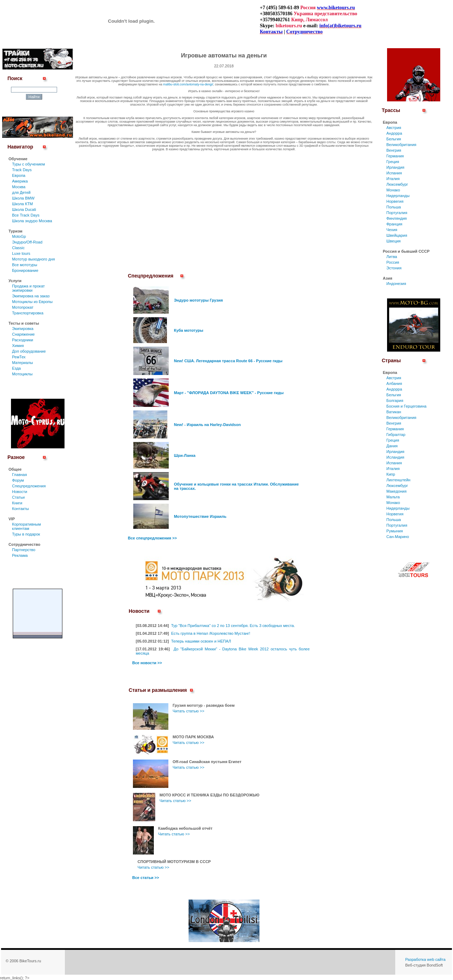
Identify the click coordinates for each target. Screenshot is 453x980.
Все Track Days (26, 215)
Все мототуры (25, 265)
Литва (392, 257)
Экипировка (23, 329)
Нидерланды (398, 196)
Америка (20, 181)
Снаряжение (23, 334)
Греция (393, 162)
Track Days (22, 170)
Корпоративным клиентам (26, 526)
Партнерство (24, 550)
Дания (392, 446)
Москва (19, 187)
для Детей (21, 192)
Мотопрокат (23, 307)
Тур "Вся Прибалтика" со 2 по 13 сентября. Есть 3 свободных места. (233, 626)
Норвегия (395, 201)
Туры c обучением (29, 164)
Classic (18, 248)
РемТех (19, 357)
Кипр (391, 474)
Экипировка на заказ (31, 296)
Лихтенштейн (398, 480)
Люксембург (397, 184)
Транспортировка (28, 313)
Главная (19, 475)
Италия (393, 179)
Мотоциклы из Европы (32, 302)
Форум (18, 480)
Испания (394, 173)
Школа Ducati (24, 209)
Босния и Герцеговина (406, 406)
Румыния (395, 531)
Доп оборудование (29, 351)
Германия (395, 156)
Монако (393, 190)
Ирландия (395, 167)
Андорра (394, 133)
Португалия (397, 213)
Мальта (393, 497)
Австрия (394, 128)
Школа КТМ (23, 204)
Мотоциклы (22, 374)
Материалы (23, 363)
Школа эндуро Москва (32, 221)
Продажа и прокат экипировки (28, 288)
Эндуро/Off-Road (27, 242)
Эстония (394, 268)
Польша (394, 207)
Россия (393, 262)
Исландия (395, 457)
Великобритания (401, 145)
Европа (19, 175)
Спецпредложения (29, 486)
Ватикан (394, 412)
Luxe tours (21, 253)
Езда (16, 368)
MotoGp (19, 236)
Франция (394, 224)
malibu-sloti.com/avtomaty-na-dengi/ (188, 84)
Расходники (23, 340)
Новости (20, 492)
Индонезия (396, 284)
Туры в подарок (26, 534)
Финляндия (397, 218)
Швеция (393, 241)
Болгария (395, 401)
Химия (18, 346)
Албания (394, 383)
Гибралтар (396, 435)
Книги (17, 503)
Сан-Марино (398, 537)
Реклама (20, 555)
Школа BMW (23, 198)
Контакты (21, 509)
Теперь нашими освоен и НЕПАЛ (201, 641)
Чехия (392, 230)
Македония (396, 491)
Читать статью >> (188, 711)
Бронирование (25, 270)
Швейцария (397, 235)
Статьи (18, 497)
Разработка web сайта (425, 959)
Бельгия (394, 139)
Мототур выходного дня (33, 259)
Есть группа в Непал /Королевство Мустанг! (211, 633)
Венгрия (394, 150)
